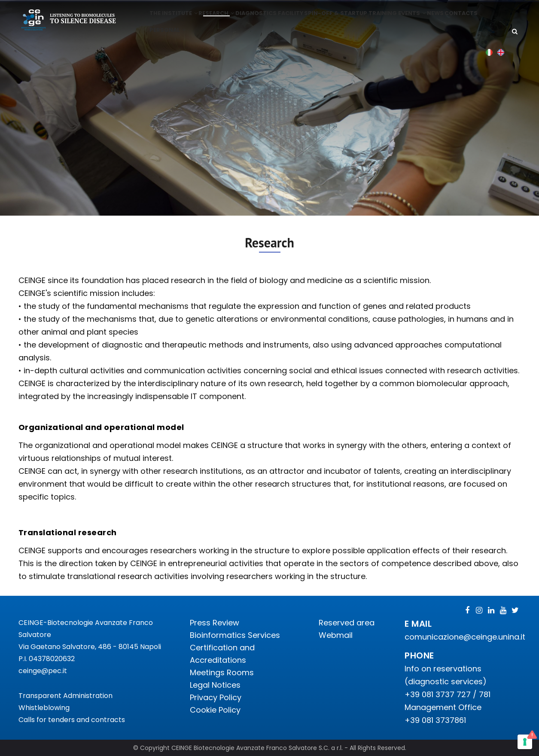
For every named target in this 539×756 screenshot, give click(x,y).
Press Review (215, 623)
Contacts (167, 50)
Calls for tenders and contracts (72, 720)
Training (399, 20)
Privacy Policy (216, 697)
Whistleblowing (44, 708)
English (501, 79)
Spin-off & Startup (350, 20)
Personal (207, 50)
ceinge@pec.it (43, 671)
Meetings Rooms (222, 672)
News (460, 20)
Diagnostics (264, 20)
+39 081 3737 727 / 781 (448, 694)
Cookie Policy (215, 710)
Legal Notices (215, 685)
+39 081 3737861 (435, 720)
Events (432, 20)
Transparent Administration (65, 696)
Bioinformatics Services (235, 635)
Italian (489, 79)
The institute (175, 20)
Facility (302, 20)
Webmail (336, 635)
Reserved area (347, 623)
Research (221, 20)
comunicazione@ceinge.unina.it (466, 637)
